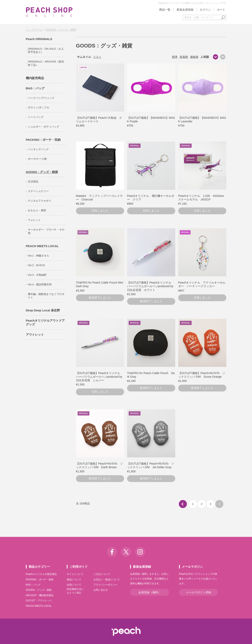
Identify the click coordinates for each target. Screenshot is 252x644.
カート (221, 10)
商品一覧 (165, 10)
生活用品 (33, 182)
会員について (74, 585)
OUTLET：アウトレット (39, 601)
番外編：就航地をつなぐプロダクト (46, 296)
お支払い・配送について (107, 580)
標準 (175, 57)
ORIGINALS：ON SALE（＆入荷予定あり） (46, 50)
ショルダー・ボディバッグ (44, 127)
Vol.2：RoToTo (36, 265)
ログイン (205, 10)
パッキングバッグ (38, 149)
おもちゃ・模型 (37, 210)
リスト (97, 57)
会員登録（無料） (150, 592)
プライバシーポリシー (105, 585)
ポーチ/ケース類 (37, 159)
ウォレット (34, 220)
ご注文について (102, 574)
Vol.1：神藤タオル (39, 256)
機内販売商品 (35, 78)
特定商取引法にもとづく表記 (75, 591)
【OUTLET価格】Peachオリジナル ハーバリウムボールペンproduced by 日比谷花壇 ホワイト (152, 286)
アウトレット (35, 335)
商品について (74, 580)
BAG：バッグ (35, 88)
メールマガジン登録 (198, 592)
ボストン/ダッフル (39, 107)
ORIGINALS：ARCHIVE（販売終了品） (46, 63)
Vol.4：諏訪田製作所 (40, 284)
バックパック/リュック (41, 98)
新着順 (184, 57)
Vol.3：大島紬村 (37, 275)
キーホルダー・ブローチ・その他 (46, 231)
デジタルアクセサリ (40, 201)
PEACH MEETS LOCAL (42, 246)
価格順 (194, 57)
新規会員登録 (185, 10)
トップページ (34, 30)
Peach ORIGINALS (39, 39)
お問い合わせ (101, 590)
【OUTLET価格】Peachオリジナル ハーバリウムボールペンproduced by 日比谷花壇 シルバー (101, 377)
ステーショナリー (38, 191)
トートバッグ (36, 117)
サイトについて (75, 574)
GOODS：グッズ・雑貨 (61, 30)
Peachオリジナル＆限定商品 (41, 574)
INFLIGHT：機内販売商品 (40, 595)
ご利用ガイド (79, 567)
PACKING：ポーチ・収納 (43, 140)
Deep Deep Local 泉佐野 (43, 310)
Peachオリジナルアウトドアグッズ (45, 323)
